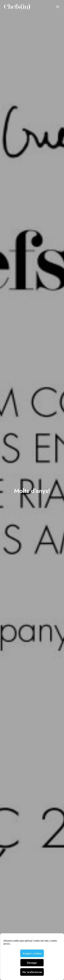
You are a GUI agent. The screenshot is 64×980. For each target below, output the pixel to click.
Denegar (32, 963)
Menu (58, 7)
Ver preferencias (32, 972)
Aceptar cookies (32, 953)
